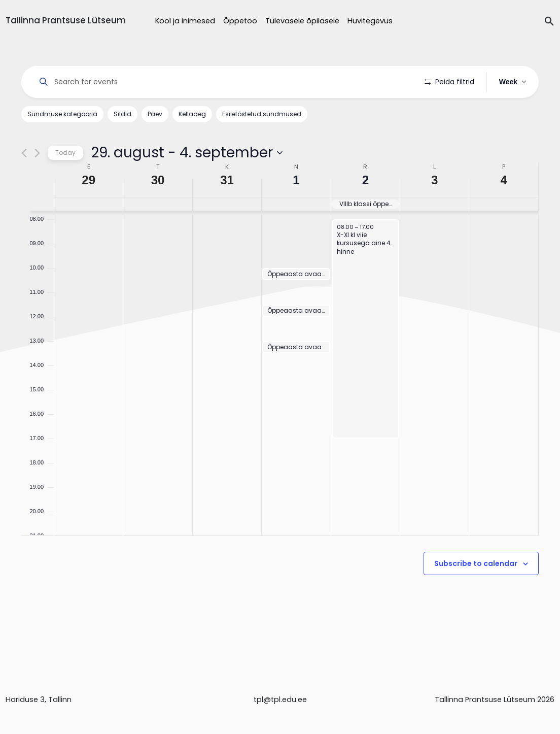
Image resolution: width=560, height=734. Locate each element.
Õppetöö (240, 21)
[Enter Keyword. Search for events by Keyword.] (223, 82)
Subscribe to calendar (476, 563)
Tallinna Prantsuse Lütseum (66, 20)
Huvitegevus (370, 21)
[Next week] (37, 153)
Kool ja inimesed (185, 21)
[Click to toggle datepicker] (187, 153)
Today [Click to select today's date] (65, 153)
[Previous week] (24, 153)
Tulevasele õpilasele (302, 21)
